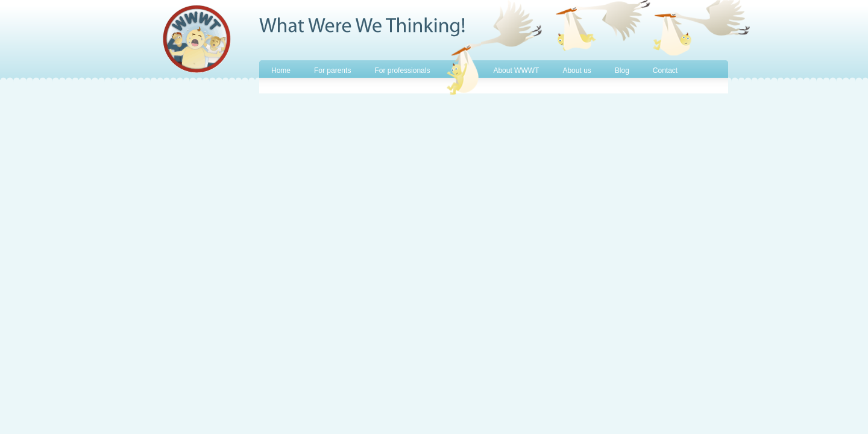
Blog (622, 71)
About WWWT (516, 71)
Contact (665, 71)
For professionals (402, 71)
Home (281, 71)
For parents (332, 71)
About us (577, 71)
